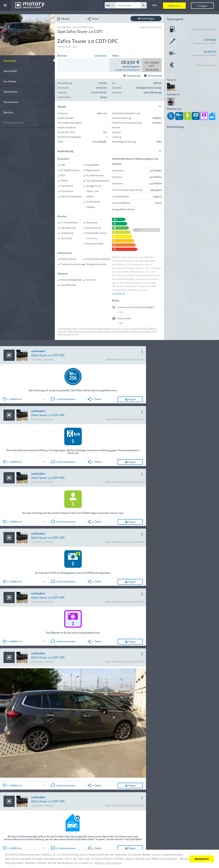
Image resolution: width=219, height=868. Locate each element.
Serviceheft (10, 71)
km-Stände (10, 81)
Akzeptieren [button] (202, 859)
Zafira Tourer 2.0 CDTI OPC (48, 355)
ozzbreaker (101, 55)
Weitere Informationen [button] (108, 863)
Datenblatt (10, 60)
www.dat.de (119, 293)
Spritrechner (11, 91)
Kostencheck (11, 102)
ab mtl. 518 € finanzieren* (128, 70)
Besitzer (8, 112)
